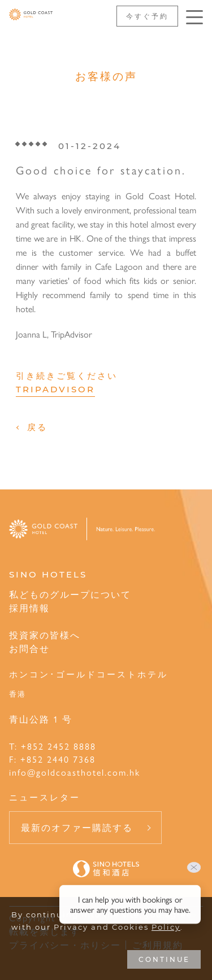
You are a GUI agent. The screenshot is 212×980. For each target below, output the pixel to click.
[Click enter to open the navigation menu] (194, 17)
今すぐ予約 (147, 16)
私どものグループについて (70, 594)
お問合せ (29, 648)
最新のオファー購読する (77, 827)
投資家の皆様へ (45, 635)
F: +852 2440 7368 (52, 759)
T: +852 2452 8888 (53, 746)
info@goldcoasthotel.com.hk (75, 772)
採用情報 (29, 608)
